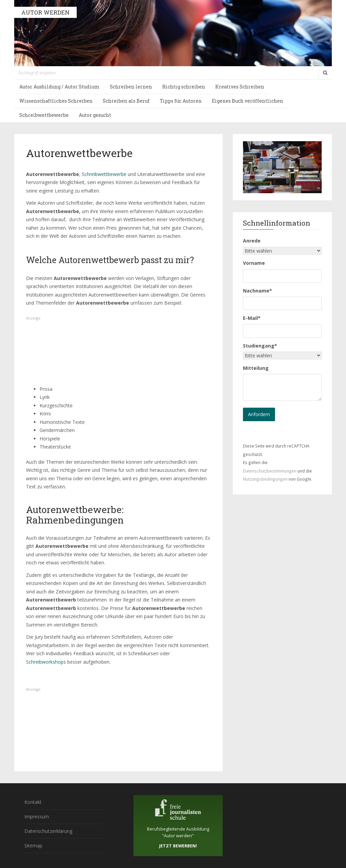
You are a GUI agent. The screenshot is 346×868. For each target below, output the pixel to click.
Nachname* (257, 291)
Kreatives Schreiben (240, 87)
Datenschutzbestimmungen (270, 471)
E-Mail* (252, 318)
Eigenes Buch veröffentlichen (248, 101)
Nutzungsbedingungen (265, 479)
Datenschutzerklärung (48, 831)
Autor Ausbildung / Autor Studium (59, 87)
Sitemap (33, 846)
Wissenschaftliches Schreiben (56, 101)
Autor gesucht (95, 115)
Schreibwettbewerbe (44, 115)
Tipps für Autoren (181, 101)
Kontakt (33, 802)
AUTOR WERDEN (45, 12)
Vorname (254, 263)
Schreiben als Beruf (126, 101)
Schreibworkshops (46, 662)
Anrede (252, 241)
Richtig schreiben (184, 87)
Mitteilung (256, 368)
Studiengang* (260, 346)
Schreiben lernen (131, 87)
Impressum (37, 816)
